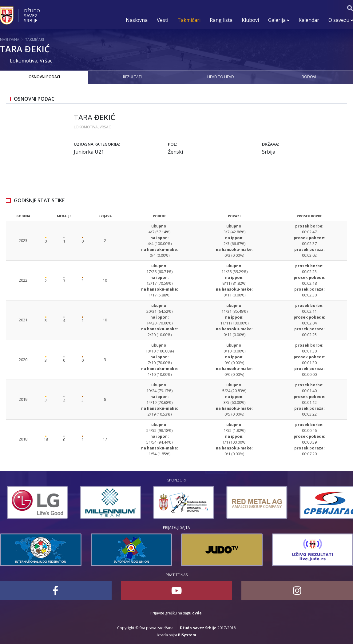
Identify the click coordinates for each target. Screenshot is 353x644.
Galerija (279, 20)
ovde (197, 613)
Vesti (163, 20)
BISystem (187, 635)
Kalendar (309, 20)
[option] (30, 502)
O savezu (341, 20)
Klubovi (250, 20)
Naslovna (137, 20)
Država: (270, 144)
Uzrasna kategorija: (97, 144)
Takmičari (189, 20)
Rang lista (221, 20)
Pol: (172, 144)
